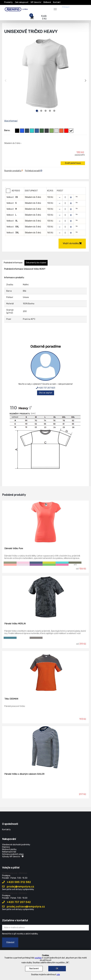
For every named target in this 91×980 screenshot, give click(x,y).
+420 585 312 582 (17, 882)
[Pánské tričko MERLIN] (46, 597)
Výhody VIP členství (13, 857)
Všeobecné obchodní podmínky (16, 845)
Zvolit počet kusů (73, 163)
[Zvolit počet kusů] (65, 197)
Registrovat (77, 7)
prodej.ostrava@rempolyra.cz (24, 907)
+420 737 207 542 (16, 902)
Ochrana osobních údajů (13, 854)
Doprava (6, 847)
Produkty (8, 2)
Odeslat (10, 942)
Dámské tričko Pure (14, 548)
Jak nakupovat (22, 2)
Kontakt (57, 2)
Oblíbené (47, 2)
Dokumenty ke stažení (36, 263)
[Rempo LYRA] (16, 9)
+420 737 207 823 (46, 388)
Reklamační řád (9, 852)
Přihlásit (66, 7)
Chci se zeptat (46, 393)
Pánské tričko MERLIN (15, 624)
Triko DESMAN (11, 699)
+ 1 (75, 565)
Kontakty (6, 830)
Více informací (11, 121)
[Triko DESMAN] (46, 672)
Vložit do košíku (72, 243)
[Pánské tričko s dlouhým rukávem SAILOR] (46, 747)
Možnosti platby (9, 849)
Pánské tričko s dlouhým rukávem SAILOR (24, 774)
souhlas (38, 958)
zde (58, 975)
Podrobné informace (13, 263)
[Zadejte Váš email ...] (46, 928)
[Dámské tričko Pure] (46, 522)
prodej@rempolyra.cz (18, 887)
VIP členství (36, 2)
